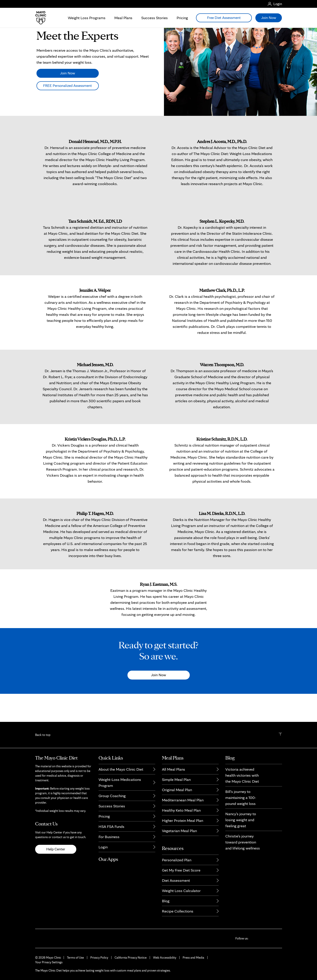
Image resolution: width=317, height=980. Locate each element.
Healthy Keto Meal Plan (181, 810)
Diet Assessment (176, 880)
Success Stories (154, 18)
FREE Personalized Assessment (68, 113)
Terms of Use (75, 958)
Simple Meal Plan (176, 779)
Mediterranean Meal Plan (183, 800)
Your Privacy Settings (49, 962)
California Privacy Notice (131, 958)
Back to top (43, 735)
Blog (166, 901)
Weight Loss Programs (87, 18)
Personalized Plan (177, 860)
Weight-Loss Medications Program (120, 782)
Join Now (68, 101)
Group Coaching (112, 796)
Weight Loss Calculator (181, 891)
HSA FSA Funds (111, 826)
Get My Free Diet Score (181, 870)
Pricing (182, 18)
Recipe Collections (178, 911)
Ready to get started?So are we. (158, 678)
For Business (109, 837)
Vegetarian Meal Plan (179, 831)
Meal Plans (123, 18)
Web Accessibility (165, 958)
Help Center (56, 849)
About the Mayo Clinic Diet (121, 769)
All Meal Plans (174, 769)
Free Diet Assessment (224, 18)
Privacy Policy (99, 958)
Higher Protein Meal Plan (183, 820)
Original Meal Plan (177, 790)
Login (103, 847)
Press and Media (193, 958)
